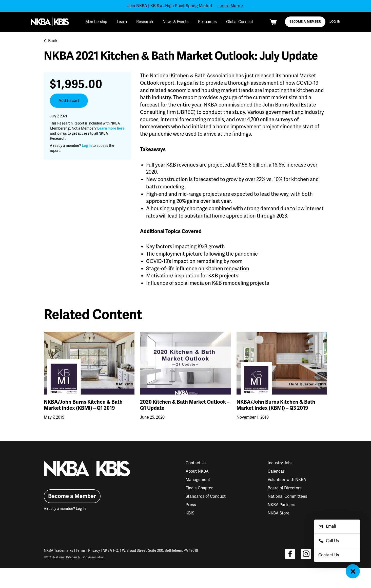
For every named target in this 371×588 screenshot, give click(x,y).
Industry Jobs (280, 463)
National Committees (287, 496)
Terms (81, 551)
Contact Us (196, 463)
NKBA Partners (281, 505)
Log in (87, 146)
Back (51, 41)
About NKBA (197, 471)
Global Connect (240, 22)
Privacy (94, 551)
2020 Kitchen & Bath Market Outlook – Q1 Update (185, 405)
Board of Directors (285, 488)
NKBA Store (279, 513)
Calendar (276, 471)
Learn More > (231, 6)
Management (198, 480)
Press (191, 505)
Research (144, 22)
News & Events (176, 22)
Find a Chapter (199, 488)
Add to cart (69, 101)
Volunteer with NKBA (287, 480)
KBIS (190, 513)
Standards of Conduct (206, 496)
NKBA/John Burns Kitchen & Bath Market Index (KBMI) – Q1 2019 (83, 405)
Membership (96, 22)
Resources (207, 22)
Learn (122, 22)
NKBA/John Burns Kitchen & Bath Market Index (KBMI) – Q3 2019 (276, 405)
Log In (335, 22)
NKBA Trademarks (58, 551)
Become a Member (305, 22)
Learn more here (111, 128)
